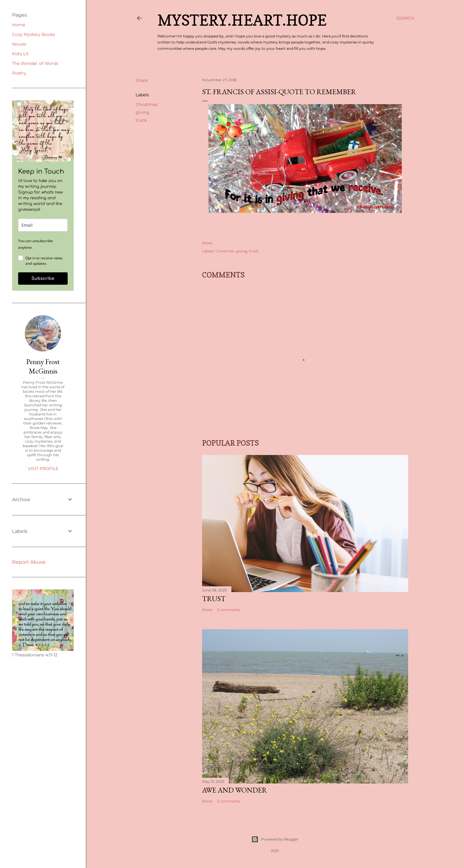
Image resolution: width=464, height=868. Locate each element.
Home (19, 25)
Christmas (147, 104)
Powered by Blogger (275, 839)
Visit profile (43, 469)
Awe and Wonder (235, 790)
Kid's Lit (20, 54)
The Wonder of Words (35, 63)
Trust (214, 599)
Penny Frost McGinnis (43, 366)
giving (142, 112)
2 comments (229, 610)
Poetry (19, 73)
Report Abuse (29, 562)
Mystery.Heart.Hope (242, 20)
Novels (19, 44)
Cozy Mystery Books (34, 34)
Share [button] (142, 80)
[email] (43, 225)
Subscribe (43, 279)
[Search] (405, 18)
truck (141, 120)
